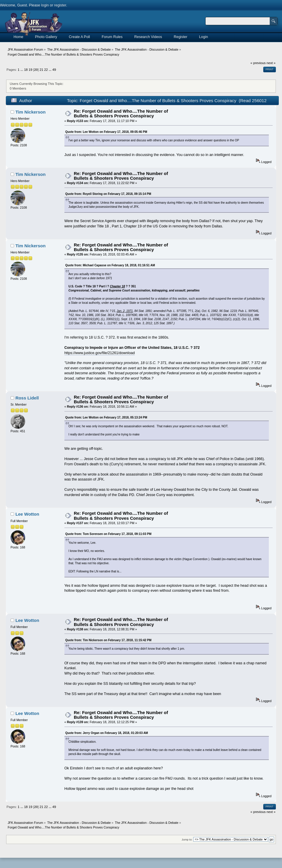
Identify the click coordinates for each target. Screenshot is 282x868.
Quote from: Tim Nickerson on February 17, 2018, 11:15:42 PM (108, 640)
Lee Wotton (27, 514)
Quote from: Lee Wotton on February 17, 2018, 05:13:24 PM (106, 417)
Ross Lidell (27, 398)
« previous (258, 63)
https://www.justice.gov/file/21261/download (100, 353)
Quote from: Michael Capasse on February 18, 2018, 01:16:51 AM (110, 265)
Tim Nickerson (31, 112)
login (45, 5)
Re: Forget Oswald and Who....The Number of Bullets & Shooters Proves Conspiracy (121, 113)
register (60, 5)
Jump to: (187, 839)
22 (46, 70)
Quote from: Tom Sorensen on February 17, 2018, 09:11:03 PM (108, 534)
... (22, 70)
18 (26, 70)
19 (30, 70)
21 (41, 70)
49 (54, 70)
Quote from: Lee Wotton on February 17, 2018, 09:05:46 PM (106, 132)
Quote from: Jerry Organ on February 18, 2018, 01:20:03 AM (107, 733)
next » (271, 63)
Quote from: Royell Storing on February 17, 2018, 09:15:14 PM (108, 194)
